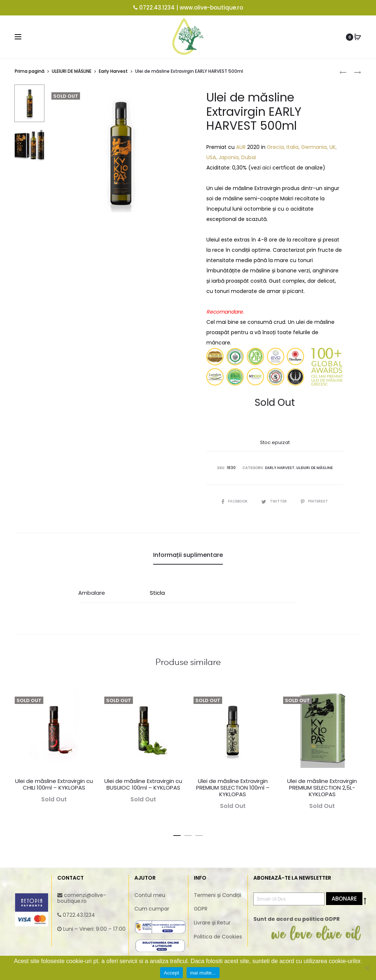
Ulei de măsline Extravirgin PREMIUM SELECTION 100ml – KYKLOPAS (233, 788)
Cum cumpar (152, 909)
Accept (171, 973)
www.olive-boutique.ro (211, 8)
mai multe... (203, 973)
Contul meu (150, 895)
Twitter (275, 501)
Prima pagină (30, 71)
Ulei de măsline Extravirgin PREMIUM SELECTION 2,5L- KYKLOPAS (322, 788)
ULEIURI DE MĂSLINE (72, 71)
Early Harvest (113, 71)
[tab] (188, 555)
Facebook (235, 501)
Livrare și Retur (212, 923)
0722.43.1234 (157, 8)
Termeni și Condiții (218, 895)
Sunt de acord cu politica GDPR (297, 919)
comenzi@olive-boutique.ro (82, 898)
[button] (177, 834)
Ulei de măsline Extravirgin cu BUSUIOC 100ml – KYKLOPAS (143, 784)
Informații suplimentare (188, 555)
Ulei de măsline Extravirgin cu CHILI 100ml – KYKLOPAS (54, 784)
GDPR (201, 909)
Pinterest (314, 501)
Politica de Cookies (218, 937)
